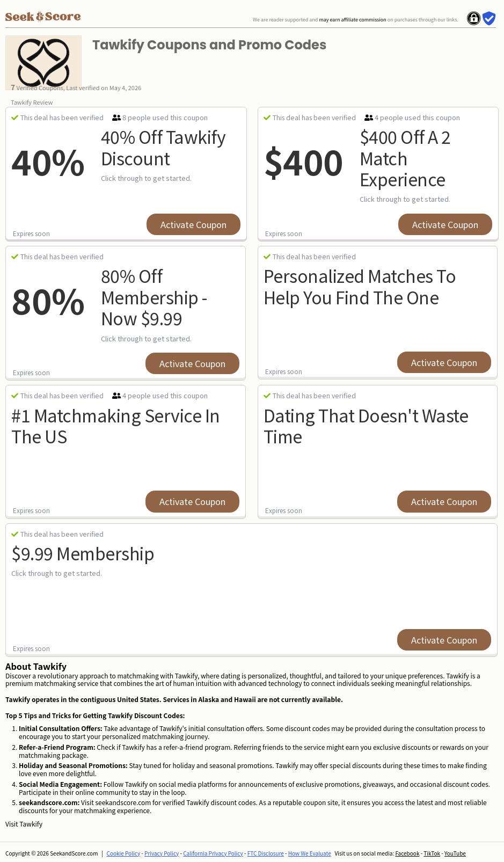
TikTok (432, 853)
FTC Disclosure (266, 853)
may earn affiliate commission (352, 20)
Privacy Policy (162, 853)
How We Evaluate (310, 853)
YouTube (455, 853)
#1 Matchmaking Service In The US (116, 425)
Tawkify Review (32, 102)
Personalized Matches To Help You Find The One (360, 286)
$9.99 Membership (83, 553)
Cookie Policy (124, 853)
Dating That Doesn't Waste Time (366, 425)
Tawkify (31, 824)
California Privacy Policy (213, 853)
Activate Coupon (193, 224)
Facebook (407, 853)
